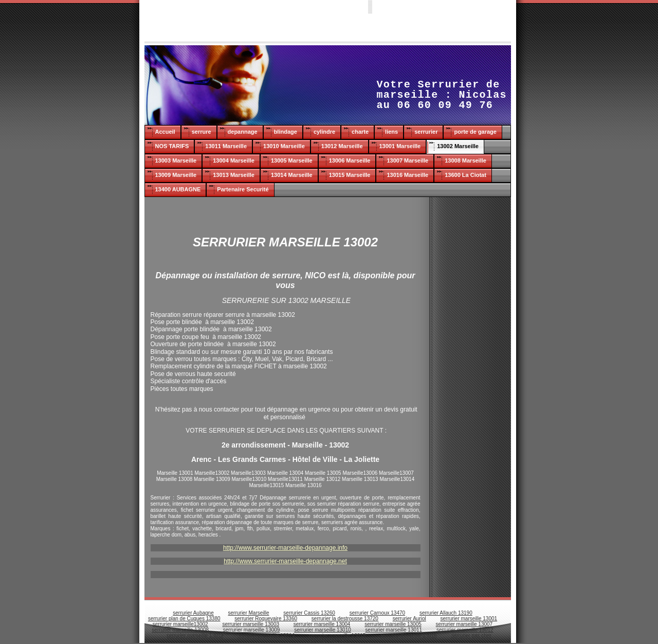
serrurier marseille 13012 (465, 630)
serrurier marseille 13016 (408, 636)
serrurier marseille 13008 (180, 630)
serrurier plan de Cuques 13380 (184, 619)
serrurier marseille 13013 (195, 636)
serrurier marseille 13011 (394, 630)
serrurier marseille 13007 (464, 624)
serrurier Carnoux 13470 (377, 613)
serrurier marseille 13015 (337, 636)
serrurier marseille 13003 (251, 624)
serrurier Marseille (249, 613)
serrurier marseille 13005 (393, 624)
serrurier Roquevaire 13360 (266, 619)
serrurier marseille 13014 (266, 636)
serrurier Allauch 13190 (446, 613)
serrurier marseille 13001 (469, 619)
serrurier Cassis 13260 (309, 613)
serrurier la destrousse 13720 (345, 619)
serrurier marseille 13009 (252, 630)
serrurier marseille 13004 (322, 624)
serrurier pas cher (471, 636)
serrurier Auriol (409, 619)
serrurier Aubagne (193, 613)
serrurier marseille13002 (180, 624)
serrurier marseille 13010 (323, 630)
